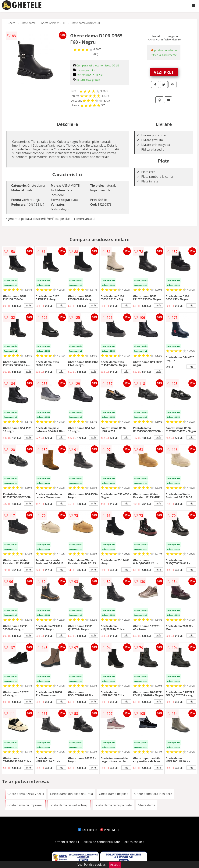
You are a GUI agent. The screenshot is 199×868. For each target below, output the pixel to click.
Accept (115, 865)
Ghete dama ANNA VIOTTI (86, 23)
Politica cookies (133, 842)
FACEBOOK (88, 830)
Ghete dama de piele (114, 794)
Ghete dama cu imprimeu (25, 805)
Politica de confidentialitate (101, 842)
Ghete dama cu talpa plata (113, 805)
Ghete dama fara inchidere (153, 794)
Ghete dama (28, 23)
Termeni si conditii (66, 842)
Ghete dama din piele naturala (71, 794)
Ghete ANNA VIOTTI (53, 23)
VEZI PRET (164, 72)
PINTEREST (110, 830)
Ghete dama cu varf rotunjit (69, 805)
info (29, 305)
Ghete (11, 23)
